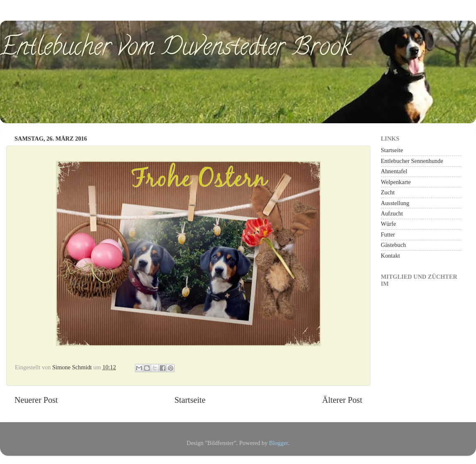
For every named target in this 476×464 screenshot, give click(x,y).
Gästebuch (393, 245)
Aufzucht (392, 213)
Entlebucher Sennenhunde (412, 161)
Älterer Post (342, 400)
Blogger (279, 443)
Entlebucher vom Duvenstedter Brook (175, 49)
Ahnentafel (394, 171)
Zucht (388, 192)
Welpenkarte (396, 182)
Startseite (190, 400)
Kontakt (390, 256)
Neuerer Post (36, 400)
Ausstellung (395, 203)
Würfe (388, 224)
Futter (388, 234)
